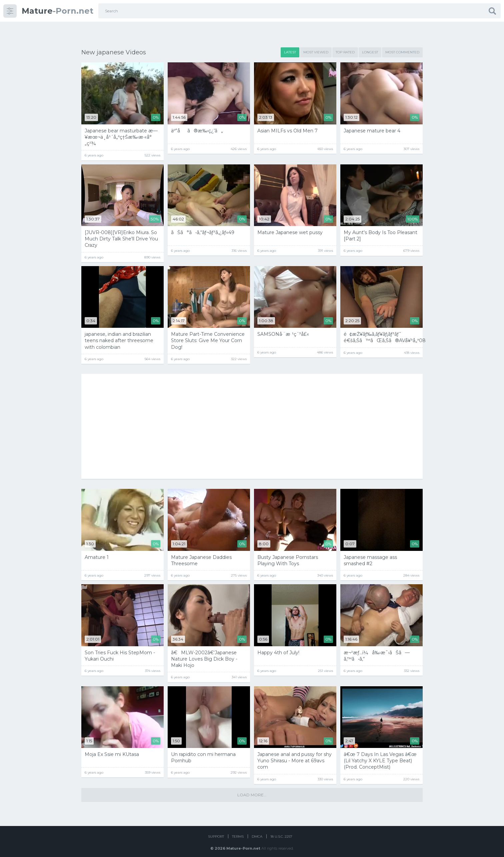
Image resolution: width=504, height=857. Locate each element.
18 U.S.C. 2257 (281, 831)
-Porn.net (57, 11)
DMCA (257, 831)
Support (216, 831)
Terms (238, 831)
